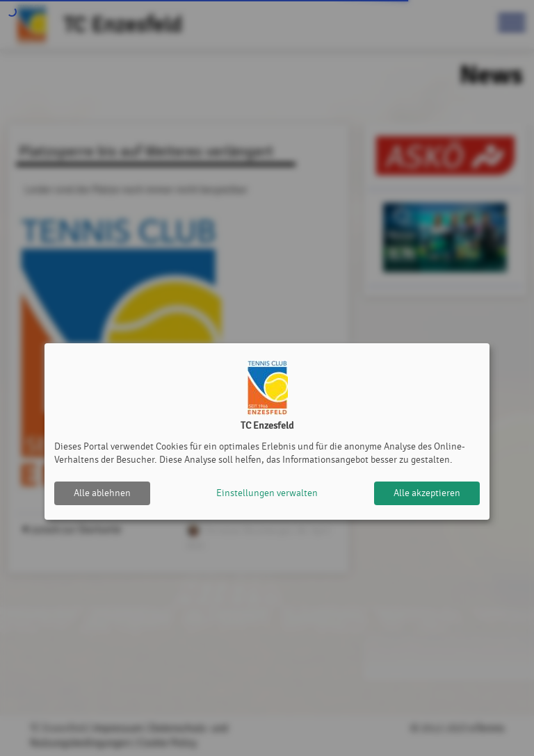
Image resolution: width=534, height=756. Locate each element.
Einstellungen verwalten (267, 493)
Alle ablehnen (102, 493)
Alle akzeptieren (427, 493)
